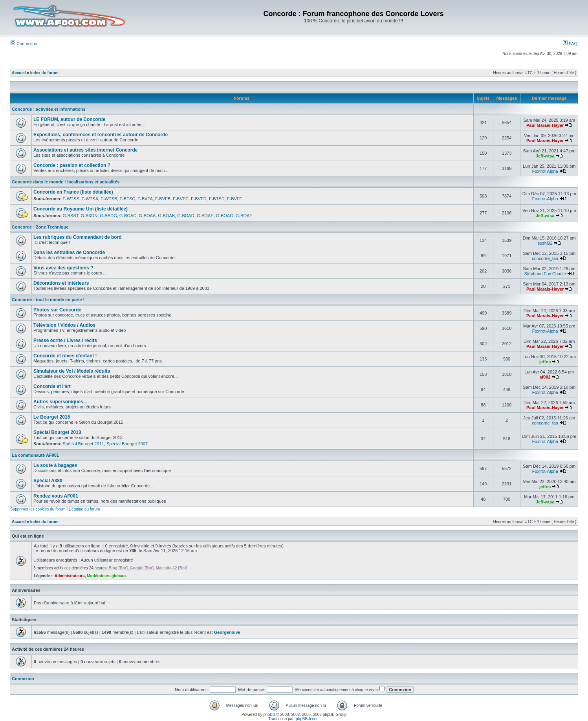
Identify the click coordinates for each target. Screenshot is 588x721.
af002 (545, 377)
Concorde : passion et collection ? (72, 165)
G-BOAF (244, 216)
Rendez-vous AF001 (56, 496)
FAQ (570, 44)
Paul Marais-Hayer (545, 125)
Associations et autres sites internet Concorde (85, 150)
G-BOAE (205, 216)
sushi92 (545, 243)
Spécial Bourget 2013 (57, 432)
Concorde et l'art (52, 386)
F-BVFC (181, 199)
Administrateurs (70, 576)
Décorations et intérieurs (61, 283)
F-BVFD (199, 199)
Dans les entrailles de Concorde (69, 253)
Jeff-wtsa (545, 156)
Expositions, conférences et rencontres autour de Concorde (101, 135)
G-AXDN (89, 216)
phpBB (269, 715)
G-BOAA (147, 216)
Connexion (24, 44)
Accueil (19, 73)
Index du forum (44, 73)
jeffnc (545, 362)
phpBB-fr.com (308, 719)
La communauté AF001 (35, 455)
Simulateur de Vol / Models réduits (72, 371)
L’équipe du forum (84, 509)
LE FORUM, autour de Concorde (69, 119)
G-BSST (71, 216)
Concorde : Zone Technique (40, 227)
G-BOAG (225, 216)
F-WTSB (109, 199)
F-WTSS (71, 199)
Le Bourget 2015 (52, 417)
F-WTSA (90, 199)
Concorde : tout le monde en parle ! (48, 300)
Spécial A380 (48, 481)
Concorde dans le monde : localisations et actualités (66, 182)
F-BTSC (127, 199)
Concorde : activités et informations (49, 109)
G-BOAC (128, 216)
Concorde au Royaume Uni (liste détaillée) (81, 209)
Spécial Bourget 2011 (83, 444)
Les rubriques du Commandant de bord (78, 237)
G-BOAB (166, 216)
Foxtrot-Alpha (545, 171)
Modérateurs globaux (107, 576)
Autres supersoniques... (60, 402)
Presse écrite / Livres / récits (65, 340)
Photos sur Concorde (57, 310)
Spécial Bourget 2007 (127, 444)
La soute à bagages (55, 465)
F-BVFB (163, 199)
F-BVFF (235, 199)
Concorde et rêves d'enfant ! (65, 356)
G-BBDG (108, 216)
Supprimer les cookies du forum (38, 509)
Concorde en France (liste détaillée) (73, 192)
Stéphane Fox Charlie (545, 274)
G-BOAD (186, 216)
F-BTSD (217, 199)
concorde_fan (545, 258)
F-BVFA (145, 199)
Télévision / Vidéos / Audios (64, 325)
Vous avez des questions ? (63, 268)
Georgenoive (227, 632)
